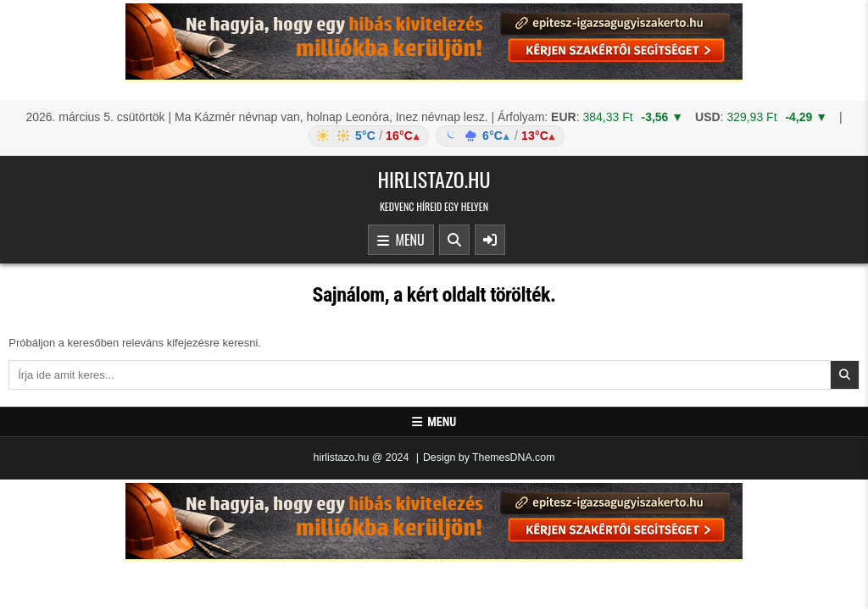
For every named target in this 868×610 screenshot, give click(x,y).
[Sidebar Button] (490, 240)
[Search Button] (454, 240)
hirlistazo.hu (434, 179)
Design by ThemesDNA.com (489, 457)
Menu (401, 241)
